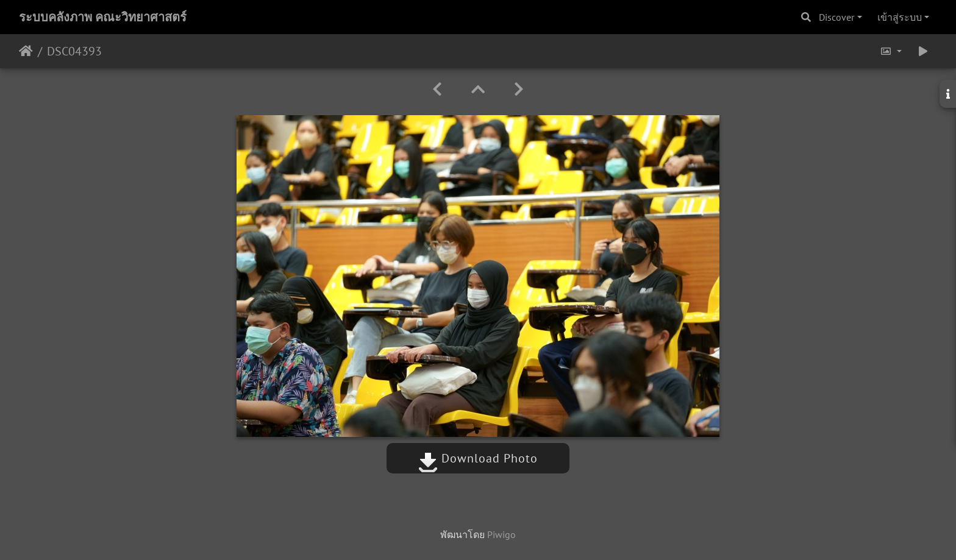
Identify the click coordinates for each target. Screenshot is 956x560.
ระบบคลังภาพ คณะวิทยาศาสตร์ (103, 17)
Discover (836, 17)
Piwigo (501, 534)
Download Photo (478, 458)
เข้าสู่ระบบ (900, 17)
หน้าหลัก (26, 51)
